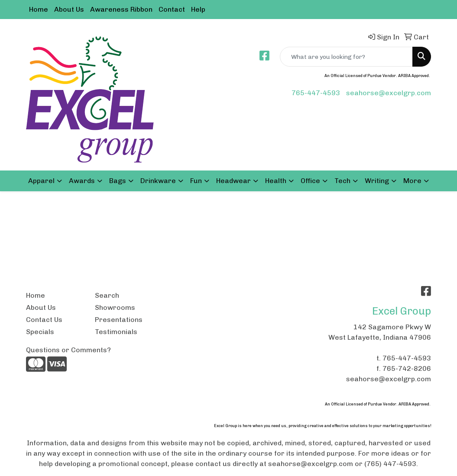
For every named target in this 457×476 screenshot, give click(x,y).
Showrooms (115, 307)
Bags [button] (118, 181)
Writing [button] (377, 181)
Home (39, 9)
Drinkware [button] (158, 181)
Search (107, 295)
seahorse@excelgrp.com (389, 93)
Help (198, 9)
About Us (69, 9)
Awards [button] (82, 181)
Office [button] (310, 181)
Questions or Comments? (68, 350)
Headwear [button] (233, 181)
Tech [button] (342, 181)
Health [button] (276, 181)
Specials (40, 332)
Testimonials (116, 332)
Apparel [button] (41, 181)
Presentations (119, 320)
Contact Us (44, 320)
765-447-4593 (316, 93)
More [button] (412, 181)
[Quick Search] (346, 57)
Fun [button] (196, 181)
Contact (172, 9)
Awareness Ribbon (121, 9)
